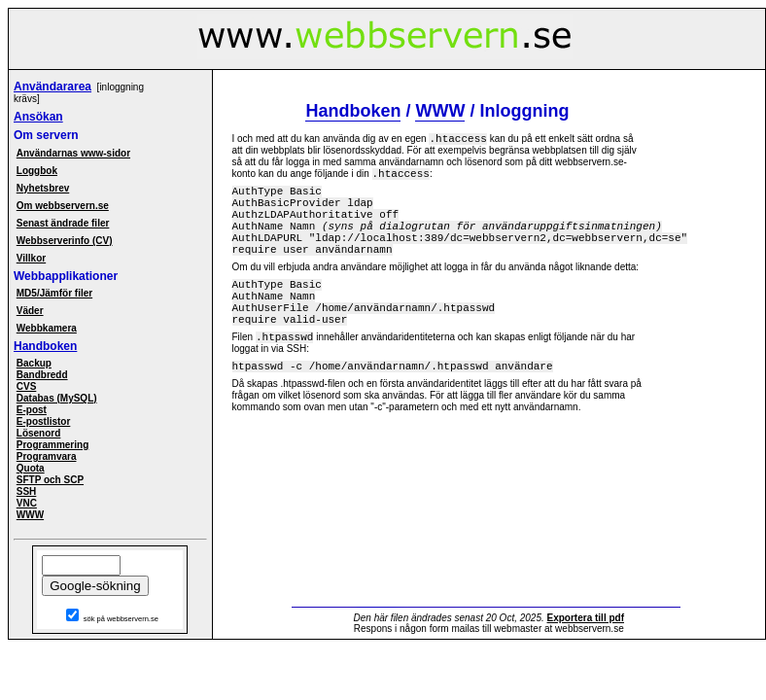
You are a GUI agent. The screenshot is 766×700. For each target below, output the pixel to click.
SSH (27, 491)
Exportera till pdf (586, 618)
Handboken (45, 346)
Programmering (52, 445)
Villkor (31, 258)
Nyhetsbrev (43, 188)
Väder (30, 311)
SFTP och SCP (50, 480)
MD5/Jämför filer (54, 293)
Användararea (52, 87)
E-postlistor (44, 421)
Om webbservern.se (63, 206)
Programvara (47, 456)
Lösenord (39, 433)
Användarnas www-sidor (73, 153)
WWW (30, 515)
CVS (27, 386)
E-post (32, 410)
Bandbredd (42, 375)
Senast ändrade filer (63, 223)
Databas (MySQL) (57, 398)
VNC (27, 503)
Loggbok (37, 171)
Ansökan (38, 117)
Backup (34, 363)
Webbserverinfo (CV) (65, 241)
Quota (31, 468)
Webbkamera (47, 328)
